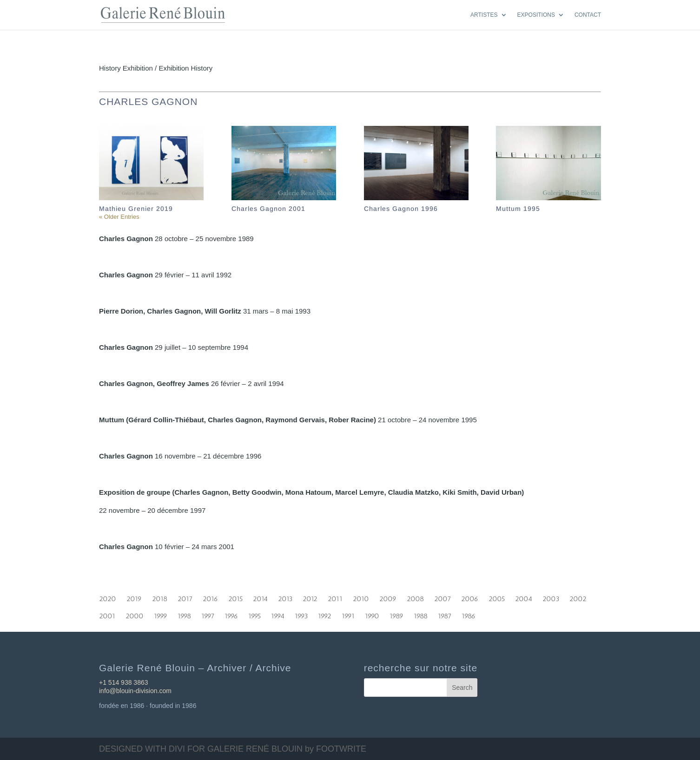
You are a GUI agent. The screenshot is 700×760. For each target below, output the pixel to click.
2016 (210, 597)
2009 (388, 597)
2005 (497, 597)
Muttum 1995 (518, 209)
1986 (469, 614)
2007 (442, 597)
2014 (260, 597)
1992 (325, 614)
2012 (310, 597)
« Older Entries (119, 217)
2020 (108, 597)
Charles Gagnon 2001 (268, 209)
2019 (134, 597)
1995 (254, 614)
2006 (470, 597)
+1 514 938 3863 (124, 682)
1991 (348, 614)
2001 (107, 614)
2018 (160, 597)
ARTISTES (484, 15)
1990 (372, 614)
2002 (578, 597)
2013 (285, 597)
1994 (278, 614)
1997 (208, 614)
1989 (396, 614)
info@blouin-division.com (135, 691)
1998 (184, 614)
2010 (361, 597)
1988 (421, 614)
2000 (135, 614)
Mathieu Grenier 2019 (136, 209)
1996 (231, 614)
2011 (335, 597)
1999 (161, 614)
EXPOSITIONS (536, 15)
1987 (445, 614)
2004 (524, 597)
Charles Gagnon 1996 (401, 209)
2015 (235, 597)
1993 (301, 614)
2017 (185, 597)
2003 (551, 597)
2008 (415, 597)
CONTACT (588, 15)
